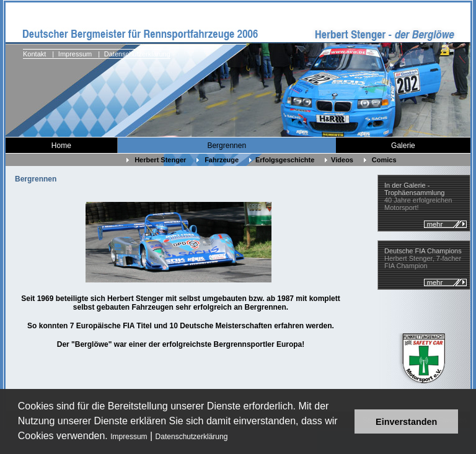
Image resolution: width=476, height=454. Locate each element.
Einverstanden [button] (406, 422)
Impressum (129, 437)
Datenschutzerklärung (192, 437)
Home (61, 146)
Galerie (403, 146)
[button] (232, 438)
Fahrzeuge (218, 160)
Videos (339, 160)
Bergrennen (227, 146)
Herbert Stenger (156, 160)
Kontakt (34, 54)
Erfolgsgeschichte (282, 160)
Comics (381, 160)
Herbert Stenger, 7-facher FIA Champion (423, 258)
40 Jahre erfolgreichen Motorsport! (418, 196)
